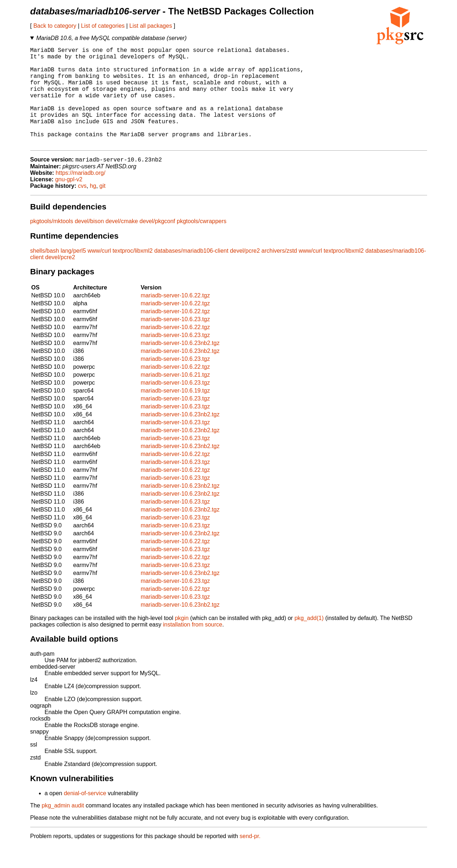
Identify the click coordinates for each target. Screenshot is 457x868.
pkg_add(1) (309, 641)
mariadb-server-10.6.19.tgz (175, 413)
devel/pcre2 (245, 273)
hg (93, 209)
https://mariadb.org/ (80, 196)
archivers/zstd (279, 273)
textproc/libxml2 (133, 273)
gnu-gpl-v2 (69, 202)
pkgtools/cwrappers (202, 244)
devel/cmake (122, 244)
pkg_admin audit (63, 828)
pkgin (182, 641)
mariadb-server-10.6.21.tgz (175, 397)
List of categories (103, 26)
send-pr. (250, 859)
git (103, 209)
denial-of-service (85, 816)
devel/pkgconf (157, 244)
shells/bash (45, 273)
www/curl (99, 273)
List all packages (151, 26)
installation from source (193, 647)
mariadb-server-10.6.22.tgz (175, 318)
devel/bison (89, 244)
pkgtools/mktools (52, 244)
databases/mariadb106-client (191, 273)
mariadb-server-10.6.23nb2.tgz (180, 366)
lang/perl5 (73, 273)
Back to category (55, 26)
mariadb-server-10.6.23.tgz (175, 342)
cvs (82, 209)
